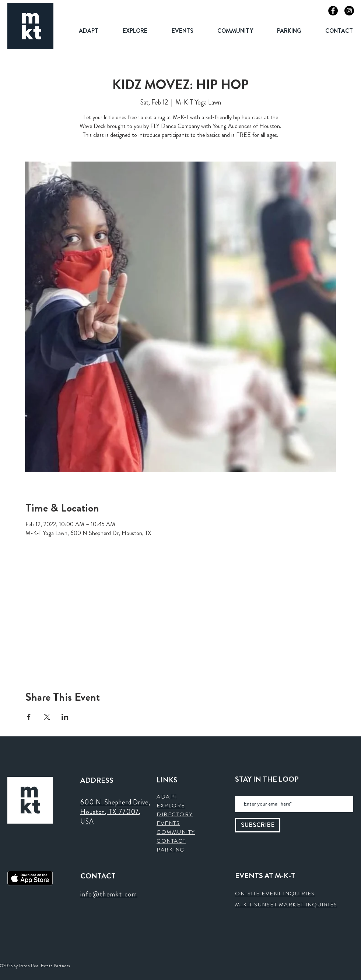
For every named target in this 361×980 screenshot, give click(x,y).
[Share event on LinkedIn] (65, 717)
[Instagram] (349, 11)
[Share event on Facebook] (29, 717)
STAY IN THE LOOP (267, 779)
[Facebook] (333, 11)
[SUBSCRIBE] (258, 825)
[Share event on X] (47, 717)
